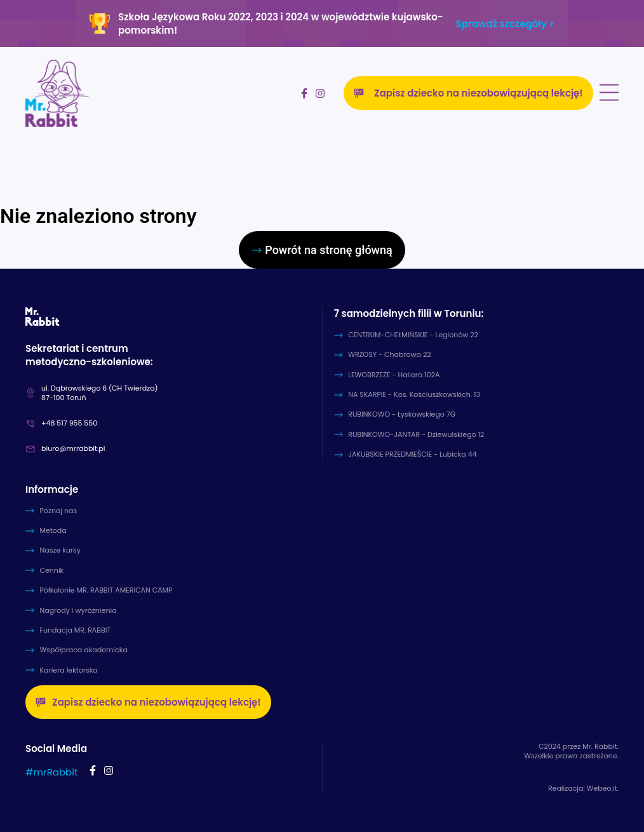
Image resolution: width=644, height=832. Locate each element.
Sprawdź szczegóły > (505, 24)
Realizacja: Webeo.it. (583, 788)
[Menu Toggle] (609, 93)
